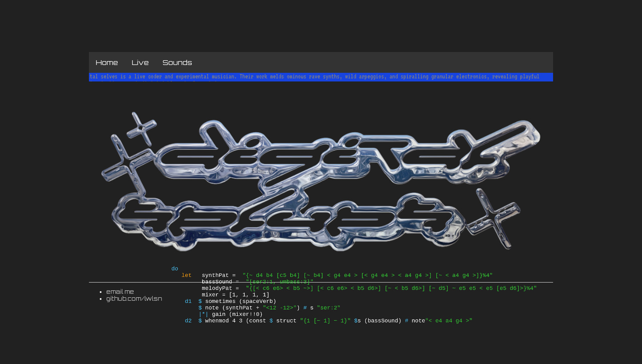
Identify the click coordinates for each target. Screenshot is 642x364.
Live (140, 62)
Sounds (177, 62)
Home (107, 62)
